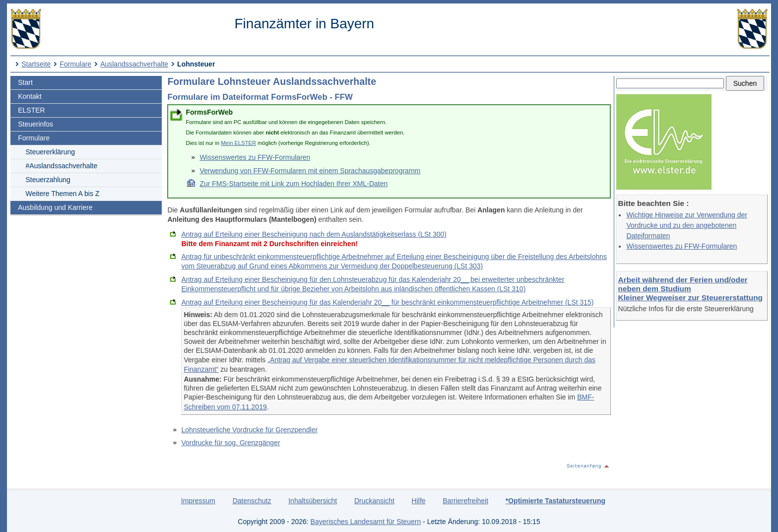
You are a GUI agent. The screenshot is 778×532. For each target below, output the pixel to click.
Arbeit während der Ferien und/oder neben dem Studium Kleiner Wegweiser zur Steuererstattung (690, 289)
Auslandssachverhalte (134, 64)
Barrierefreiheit (465, 501)
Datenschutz (252, 501)
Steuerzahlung (48, 180)
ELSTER (31, 110)
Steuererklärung (51, 152)
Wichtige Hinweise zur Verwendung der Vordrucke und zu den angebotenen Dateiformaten (687, 225)
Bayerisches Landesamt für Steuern (366, 522)
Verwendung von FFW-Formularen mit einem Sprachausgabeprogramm (310, 171)
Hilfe (419, 501)
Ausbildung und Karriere (55, 207)
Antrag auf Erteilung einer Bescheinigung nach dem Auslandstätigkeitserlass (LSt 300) (314, 234)
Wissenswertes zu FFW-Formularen (681, 246)
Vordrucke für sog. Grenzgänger (230, 443)
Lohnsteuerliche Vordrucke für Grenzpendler (249, 430)
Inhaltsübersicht (313, 501)
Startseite (36, 64)
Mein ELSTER (238, 143)
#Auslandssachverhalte (62, 166)
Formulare (75, 64)
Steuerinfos (35, 124)
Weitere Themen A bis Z (63, 194)
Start (25, 82)
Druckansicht (374, 501)
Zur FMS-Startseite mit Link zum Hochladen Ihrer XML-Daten (293, 184)
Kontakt (30, 96)
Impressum (198, 501)
